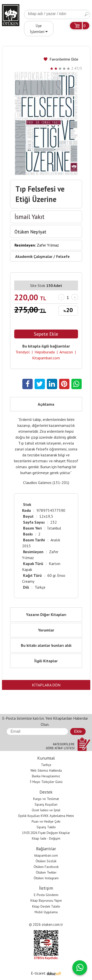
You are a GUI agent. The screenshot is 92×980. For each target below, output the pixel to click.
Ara (86, 14)
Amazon (66, 352)
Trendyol (23, 352)
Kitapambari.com (46, 358)
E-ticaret (38, 973)
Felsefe (63, 256)
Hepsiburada (45, 352)
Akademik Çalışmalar (34, 256)
